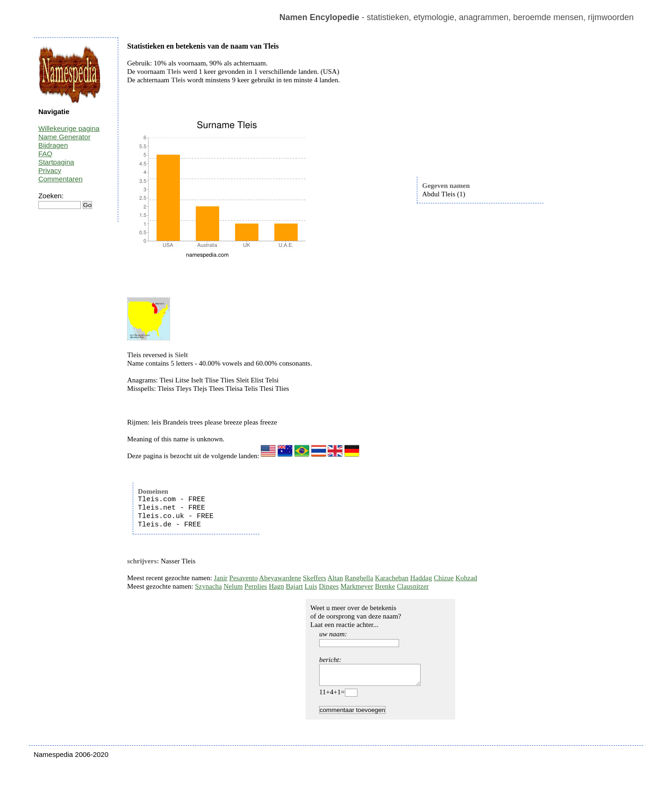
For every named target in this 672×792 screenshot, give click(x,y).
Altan (335, 578)
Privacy (50, 170)
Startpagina (56, 162)
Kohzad (466, 578)
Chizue (444, 578)
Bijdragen (53, 145)
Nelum (233, 586)
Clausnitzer (413, 586)
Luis (311, 586)
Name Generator (64, 137)
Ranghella (359, 578)
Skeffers (315, 578)
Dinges (329, 586)
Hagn (276, 586)
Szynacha (208, 586)
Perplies (256, 586)
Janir (221, 578)
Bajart (294, 586)
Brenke (385, 586)
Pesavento (244, 578)
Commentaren (61, 179)
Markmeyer (357, 586)
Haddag (421, 578)
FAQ (45, 154)
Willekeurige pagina (69, 128)
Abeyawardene (280, 578)
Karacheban (392, 578)
